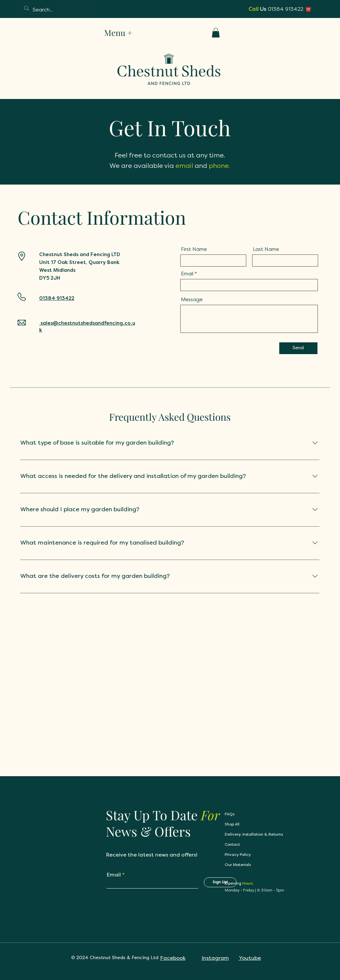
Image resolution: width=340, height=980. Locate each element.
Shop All (232, 825)
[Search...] (55, 10)
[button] (216, 33)
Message (192, 299)
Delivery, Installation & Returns (254, 835)
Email (187, 274)
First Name (194, 249)
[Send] (298, 348)
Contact (232, 845)
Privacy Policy (238, 855)
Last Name (266, 249)
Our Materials (238, 865)
